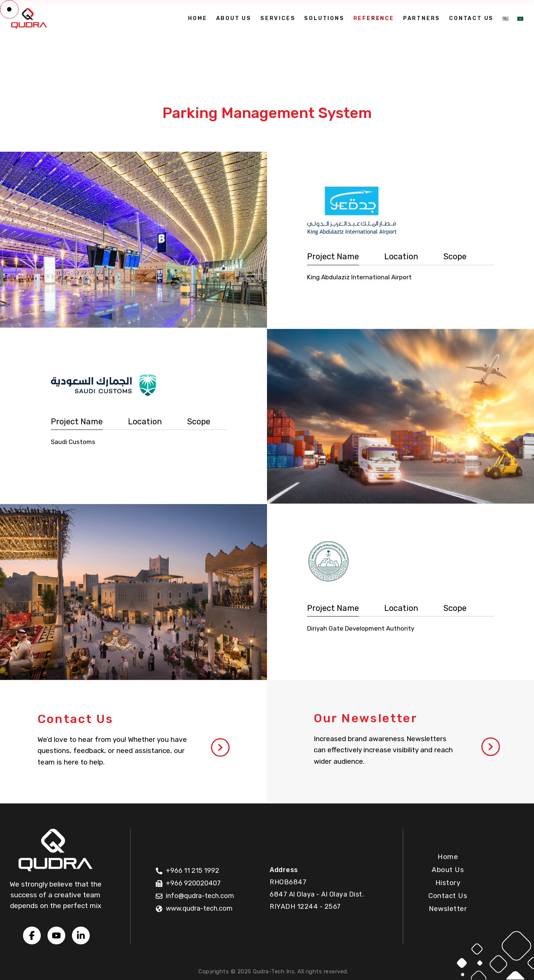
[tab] (333, 257)
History (448, 883)
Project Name (333, 256)
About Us (448, 870)
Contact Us (448, 896)
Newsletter (448, 909)
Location (401, 256)
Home (448, 857)
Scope (455, 256)
